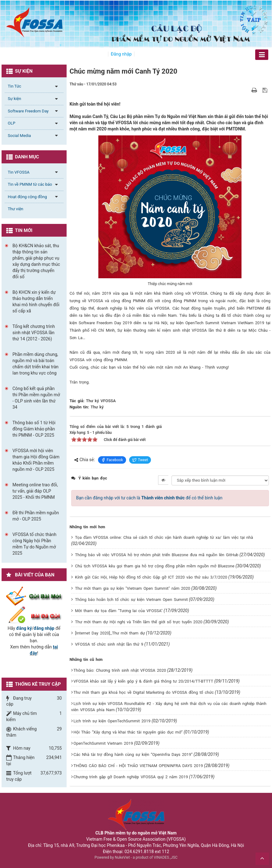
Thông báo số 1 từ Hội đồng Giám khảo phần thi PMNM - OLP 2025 (34, 429)
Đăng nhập (121, 54)
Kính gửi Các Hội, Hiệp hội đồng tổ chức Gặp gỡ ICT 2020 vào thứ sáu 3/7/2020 (151, 577)
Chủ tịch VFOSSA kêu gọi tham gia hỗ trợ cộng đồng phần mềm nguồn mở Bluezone (155, 566)
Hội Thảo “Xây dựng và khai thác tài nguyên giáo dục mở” (128, 732)
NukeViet (122, 857)
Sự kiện (14, 99)
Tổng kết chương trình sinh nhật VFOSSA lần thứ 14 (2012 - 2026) (34, 333)
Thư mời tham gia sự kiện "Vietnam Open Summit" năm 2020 (133, 588)
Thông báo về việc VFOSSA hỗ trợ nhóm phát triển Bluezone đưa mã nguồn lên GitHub (157, 555)
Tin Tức (14, 86)
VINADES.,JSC (166, 857)
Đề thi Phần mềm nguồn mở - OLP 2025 (36, 516)
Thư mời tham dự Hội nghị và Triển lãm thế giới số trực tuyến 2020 (139, 622)
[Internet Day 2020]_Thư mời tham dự (110, 633)
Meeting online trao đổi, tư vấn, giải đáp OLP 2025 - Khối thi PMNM (35, 491)
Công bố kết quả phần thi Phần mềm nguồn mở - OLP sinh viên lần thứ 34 (36, 398)
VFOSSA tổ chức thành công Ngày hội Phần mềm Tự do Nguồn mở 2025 (34, 544)
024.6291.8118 (139, 852)
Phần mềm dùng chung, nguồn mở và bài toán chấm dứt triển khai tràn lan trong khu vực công (35, 364)
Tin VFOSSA (19, 172)
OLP (12, 123)
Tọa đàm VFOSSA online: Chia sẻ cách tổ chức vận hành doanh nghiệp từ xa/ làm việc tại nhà (164, 537)
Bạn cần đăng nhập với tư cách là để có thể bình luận (149, 498)
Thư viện (16, 209)
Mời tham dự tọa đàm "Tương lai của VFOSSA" (119, 611)
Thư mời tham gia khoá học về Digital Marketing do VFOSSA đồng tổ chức (144, 692)
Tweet (140, 460)
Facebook (112, 460)
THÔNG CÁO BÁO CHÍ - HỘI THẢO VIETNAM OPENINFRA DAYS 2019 (138, 766)
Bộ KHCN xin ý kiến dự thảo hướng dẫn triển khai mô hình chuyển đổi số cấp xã (36, 302)
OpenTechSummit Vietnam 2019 (103, 743)
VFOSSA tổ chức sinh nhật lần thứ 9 (109, 644)
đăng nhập (44, 628)
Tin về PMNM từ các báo (30, 184)
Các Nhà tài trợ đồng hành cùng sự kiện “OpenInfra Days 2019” (133, 754)
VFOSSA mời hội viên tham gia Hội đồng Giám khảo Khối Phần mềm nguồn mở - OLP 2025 (36, 460)
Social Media (19, 136)
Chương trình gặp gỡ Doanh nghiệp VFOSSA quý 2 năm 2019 (131, 777)
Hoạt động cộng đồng (27, 197)
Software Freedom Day (28, 111)
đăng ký (24, 628)
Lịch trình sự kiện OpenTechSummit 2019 (112, 721)
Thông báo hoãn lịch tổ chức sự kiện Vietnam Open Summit (131, 600)
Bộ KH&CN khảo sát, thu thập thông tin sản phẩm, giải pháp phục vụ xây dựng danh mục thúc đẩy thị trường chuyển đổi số (36, 261)
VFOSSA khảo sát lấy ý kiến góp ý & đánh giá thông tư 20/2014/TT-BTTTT (143, 681)
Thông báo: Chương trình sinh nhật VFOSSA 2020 (120, 670)
